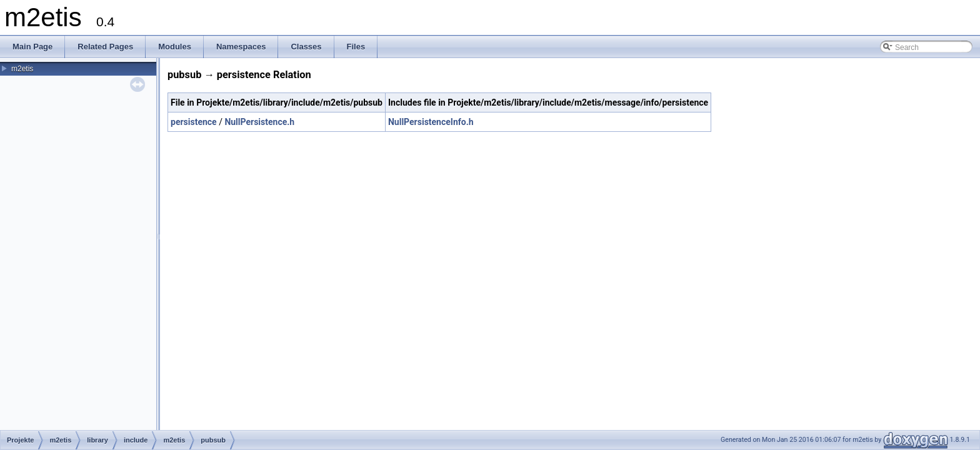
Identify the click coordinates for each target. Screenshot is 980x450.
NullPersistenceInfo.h (431, 122)
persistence (194, 122)
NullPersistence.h (259, 122)
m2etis (22, 69)
